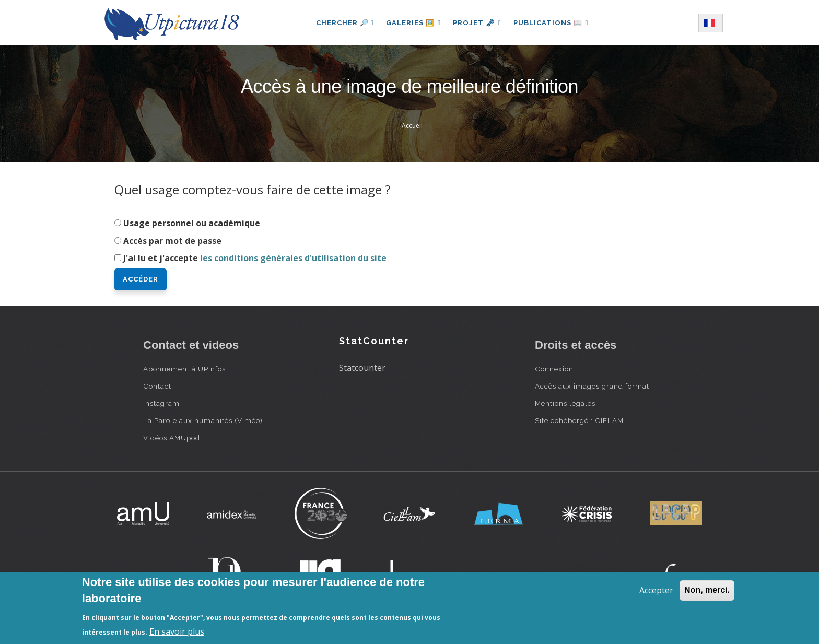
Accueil (412, 126)
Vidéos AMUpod (172, 438)
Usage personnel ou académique (192, 223)
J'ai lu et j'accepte (255, 258)
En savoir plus (177, 631)
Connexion (554, 369)
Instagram (161, 403)
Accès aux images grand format (592, 386)
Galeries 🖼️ (413, 23)
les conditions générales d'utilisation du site (293, 258)
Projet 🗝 (477, 23)
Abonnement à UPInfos (184, 369)
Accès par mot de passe (172, 241)
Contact (157, 386)
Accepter (656, 590)
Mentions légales (565, 403)
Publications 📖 (552, 23)
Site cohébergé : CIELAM (579, 420)
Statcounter (362, 368)
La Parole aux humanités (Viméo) (203, 420)
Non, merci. (707, 590)
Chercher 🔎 (344, 23)
